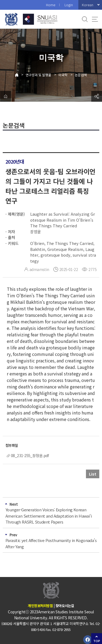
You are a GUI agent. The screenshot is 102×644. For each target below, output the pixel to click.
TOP (97, 641)
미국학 (63, 75)
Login (69, 5)
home (5, 96)
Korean (88, 5)
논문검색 (81, 75)
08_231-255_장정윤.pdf (30, 455)
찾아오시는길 (65, 606)
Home (51, 5)
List (93, 474)
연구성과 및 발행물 (38, 75)
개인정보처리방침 (40, 606)
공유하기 (97, 96)
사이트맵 (95, 19)
